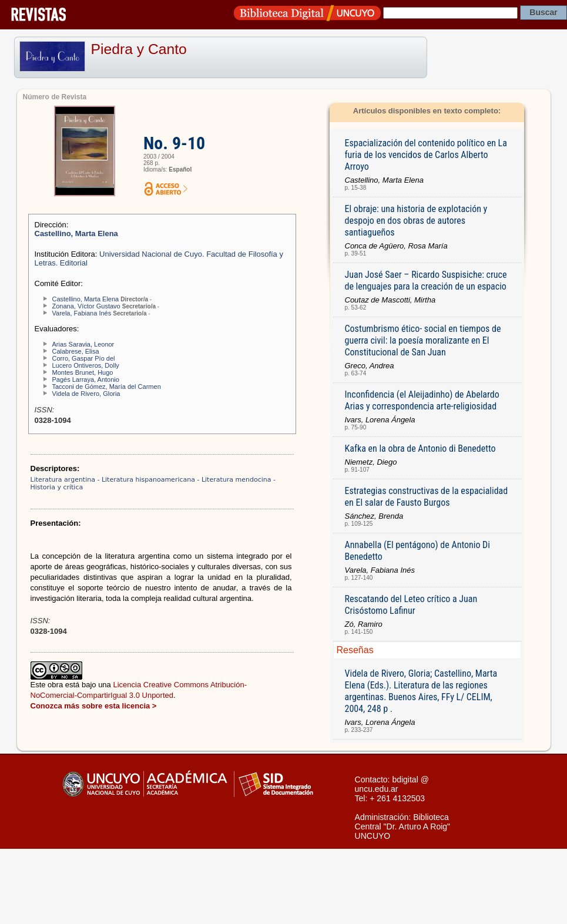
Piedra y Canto (139, 49)
